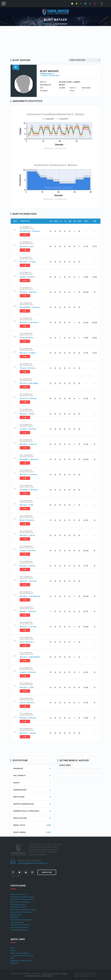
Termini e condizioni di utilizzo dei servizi (46, 975)
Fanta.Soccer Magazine (20, 953)
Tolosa (23, 368)
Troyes (33, 262)
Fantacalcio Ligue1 (18, 905)
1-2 (25, 235)
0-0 (25, 691)
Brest (32, 414)
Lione (22, 703)
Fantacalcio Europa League (22, 912)
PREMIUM (14, 963)
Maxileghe (15, 917)
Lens (32, 246)
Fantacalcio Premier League (22, 897)
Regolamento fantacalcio (21, 920)
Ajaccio (33, 444)
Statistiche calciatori (19, 927)
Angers (33, 353)
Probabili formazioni (19, 930)
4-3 (25, 341)
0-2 (25, 311)
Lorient (23, 429)
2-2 (25, 433)
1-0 (25, 417)
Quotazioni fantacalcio (20, 925)
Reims (23, 277)
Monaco (36, 231)
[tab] (58, 231)
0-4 (25, 661)
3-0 (25, 645)
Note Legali (47, 974)
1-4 (25, 250)
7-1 (25, 448)
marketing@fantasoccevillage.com (33, 863)
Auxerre (24, 398)
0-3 (25, 281)
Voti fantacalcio (17, 922)
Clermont (34, 322)
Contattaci (47, 872)
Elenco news (65, 765)
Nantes (33, 292)
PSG (31, 505)
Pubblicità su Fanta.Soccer (22, 961)
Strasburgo (25, 231)
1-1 (25, 326)
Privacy (57, 974)
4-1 (25, 296)
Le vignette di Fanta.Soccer (22, 956)
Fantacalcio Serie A (19, 894)
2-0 (25, 356)
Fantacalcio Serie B (19, 907)
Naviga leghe (16, 915)
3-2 (25, 478)
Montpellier (25, 307)
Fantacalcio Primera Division (23, 899)
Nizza (32, 535)
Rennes (23, 718)
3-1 (25, 509)
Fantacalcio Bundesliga (20, 902)
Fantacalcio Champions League (24, 910)
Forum (13, 951)
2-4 (25, 265)
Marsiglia (34, 383)
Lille (22, 338)
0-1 (25, 569)
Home (46, 24)
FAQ (12, 958)
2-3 (25, 387)
